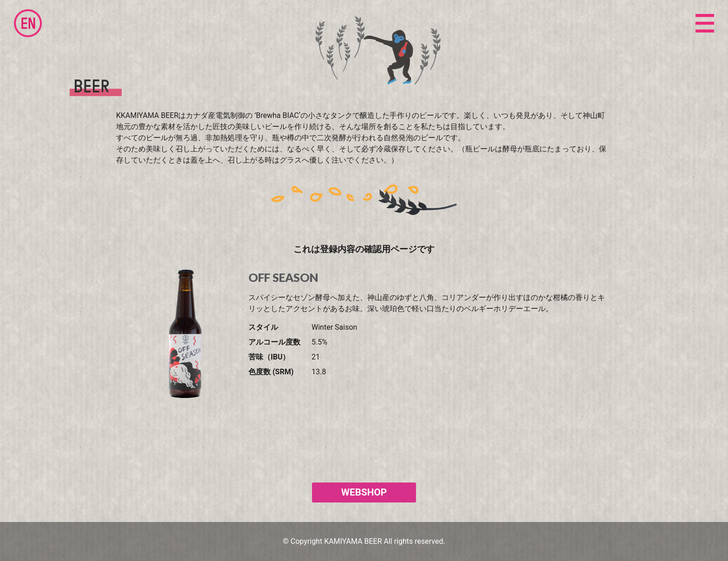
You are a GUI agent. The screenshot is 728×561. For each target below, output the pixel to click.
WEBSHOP (364, 492)
